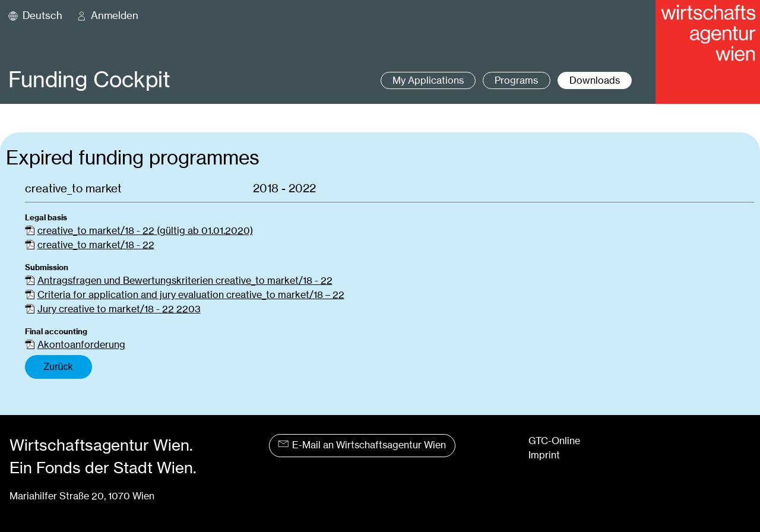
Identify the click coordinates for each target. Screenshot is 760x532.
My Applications (428, 80)
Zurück (58, 367)
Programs (516, 80)
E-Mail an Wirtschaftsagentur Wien (362, 445)
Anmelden (115, 15)
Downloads (595, 80)
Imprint (544, 455)
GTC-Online (554, 441)
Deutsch (42, 15)
